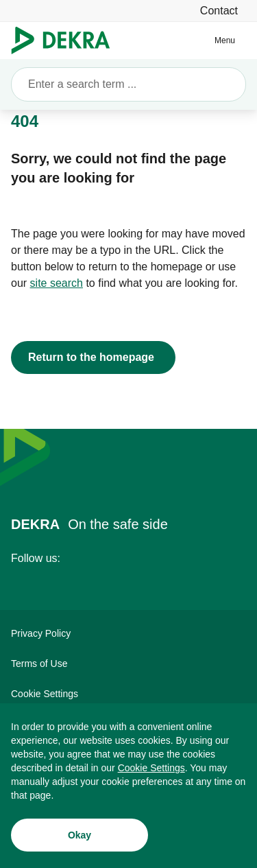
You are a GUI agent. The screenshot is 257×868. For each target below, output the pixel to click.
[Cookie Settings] (151, 772)
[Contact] (219, 11)
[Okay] (79, 839)
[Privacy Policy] (128, 633)
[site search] (57, 283)
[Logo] (66, 40)
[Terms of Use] (128, 664)
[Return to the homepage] (93, 357)
